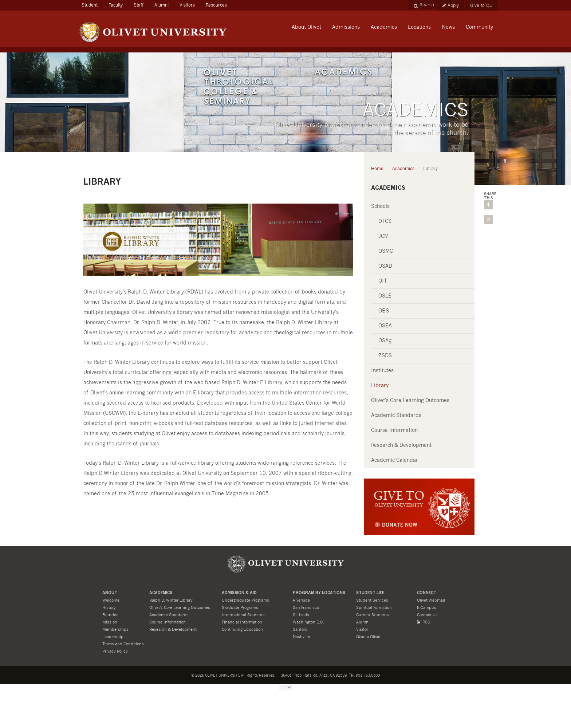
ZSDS (385, 356)
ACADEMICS (161, 593)
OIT (383, 281)
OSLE (385, 296)
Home (377, 169)
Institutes (382, 371)
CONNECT (427, 593)
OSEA (385, 326)
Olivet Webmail (431, 600)
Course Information (394, 430)
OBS (384, 311)
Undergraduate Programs (245, 600)
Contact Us (427, 615)
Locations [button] (419, 27)
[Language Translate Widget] (285, 687)
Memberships (115, 629)
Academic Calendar (395, 460)
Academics (403, 169)
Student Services (372, 600)
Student (92, 4)
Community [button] (479, 27)
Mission (110, 622)
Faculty (116, 5)
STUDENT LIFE (370, 593)
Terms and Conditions (123, 644)
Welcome (111, 600)
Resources (216, 5)
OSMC (386, 251)
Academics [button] (384, 27)
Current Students (373, 615)
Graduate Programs (240, 608)
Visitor (362, 629)
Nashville (301, 637)
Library (380, 386)
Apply (451, 5)
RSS (424, 622)
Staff (139, 5)
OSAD (385, 266)
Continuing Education (242, 629)
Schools (380, 206)
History (109, 608)
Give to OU (481, 5)
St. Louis (301, 615)
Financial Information (242, 622)
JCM (383, 236)
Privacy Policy (115, 651)
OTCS (385, 221)
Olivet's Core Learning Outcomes (410, 401)
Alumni (162, 5)
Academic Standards (396, 416)
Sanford (300, 629)
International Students (243, 615)
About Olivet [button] (306, 27)
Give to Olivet (368, 637)
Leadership (113, 637)
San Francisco (306, 608)
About (110, 593)
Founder (110, 615)
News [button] (448, 27)
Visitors (187, 5)
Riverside (301, 600)
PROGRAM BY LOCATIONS (319, 593)
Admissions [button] (346, 27)
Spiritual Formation (374, 608)
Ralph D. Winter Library (171, 600)
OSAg (385, 341)
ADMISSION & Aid (239, 593)
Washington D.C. (308, 622)
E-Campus (427, 608)
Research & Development (401, 445)
